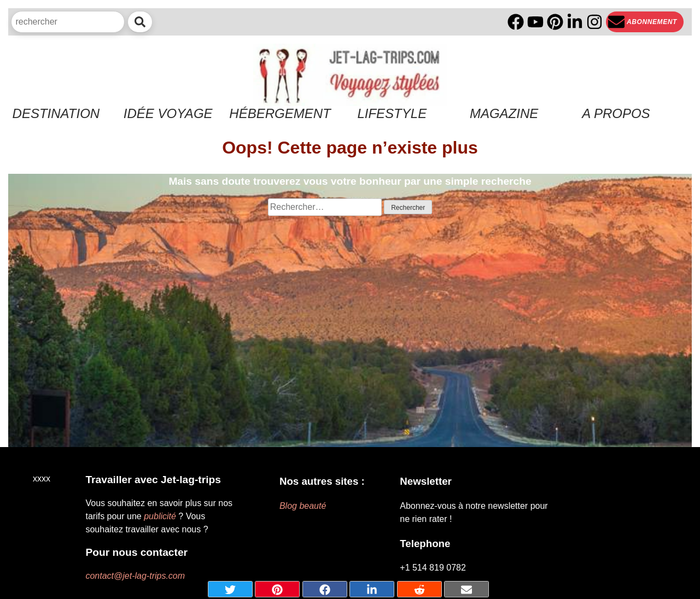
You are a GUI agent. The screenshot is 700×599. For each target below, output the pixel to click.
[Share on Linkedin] (372, 589)
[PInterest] (555, 22)
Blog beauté (303, 506)
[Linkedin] (575, 22)
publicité (160, 516)
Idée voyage (168, 113)
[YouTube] (535, 22)
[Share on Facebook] (325, 589)
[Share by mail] (466, 589)
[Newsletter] (645, 22)
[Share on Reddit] (419, 589)
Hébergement (280, 113)
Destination (56, 113)
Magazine (504, 113)
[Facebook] (516, 22)
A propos (616, 113)
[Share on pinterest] (277, 589)
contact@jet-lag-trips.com (135, 576)
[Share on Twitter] (230, 589)
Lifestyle (392, 113)
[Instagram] (594, 22)
